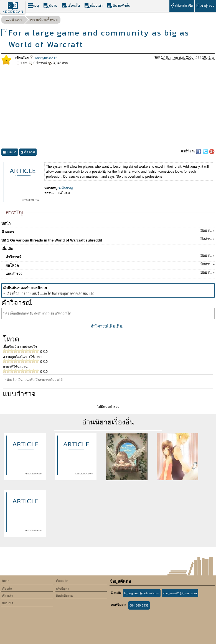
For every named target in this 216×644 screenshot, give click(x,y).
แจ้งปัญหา (63, 588)
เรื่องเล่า (93, 6)
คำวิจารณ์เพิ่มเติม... (108, 326)
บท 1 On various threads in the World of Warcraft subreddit (108, 239)
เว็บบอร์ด (62, 581)
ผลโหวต (110, 265)
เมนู (33, 6)
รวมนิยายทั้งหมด (44, 20)
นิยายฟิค (8, 603)
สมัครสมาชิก (182, 5)
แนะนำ (10, 153)
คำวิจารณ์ (110, 256)
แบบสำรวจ (110, 273)
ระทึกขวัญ (65, 188)
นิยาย (50, 6)
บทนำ (6, 223)
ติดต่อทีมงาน (64, 596)
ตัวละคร (108, 231)
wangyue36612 (43, 58)
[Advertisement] (108, 107)
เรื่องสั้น (71, 6)
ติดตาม (28, 153)
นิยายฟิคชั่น (119, 6)
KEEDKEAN (13, 12)
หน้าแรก (14, 20)
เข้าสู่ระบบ (205, 5)
